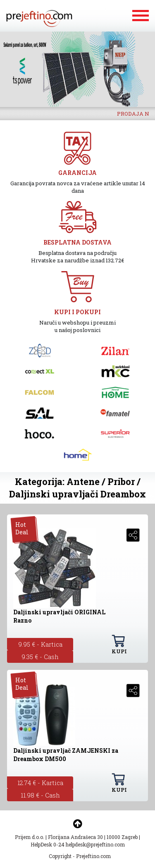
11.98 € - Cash (40, 795)
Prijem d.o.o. (30, 837)
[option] (77, 69)
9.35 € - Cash (40, 657)
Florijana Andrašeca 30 (75, 837)
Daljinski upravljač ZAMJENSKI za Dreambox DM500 (66, 755)
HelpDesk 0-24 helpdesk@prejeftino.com (78, 844)
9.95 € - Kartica (40, 644)
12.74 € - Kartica (40, 783)
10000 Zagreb (122, 837)
